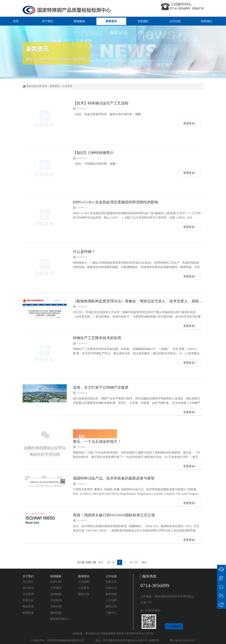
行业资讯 (67, 86)
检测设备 (28, 613)
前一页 (111, 562)
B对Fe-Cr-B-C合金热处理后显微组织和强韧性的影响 (116, 202)
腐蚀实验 (56, 613)
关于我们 (48, 21)
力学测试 (56, 588)
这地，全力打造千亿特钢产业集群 (101, 387)
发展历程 (28, 600)
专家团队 (143, 21)
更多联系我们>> (60, 619)
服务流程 (111, 594)
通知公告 (111, 606)
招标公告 (111, 582)
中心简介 (28, 582)
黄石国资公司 (93, 634)
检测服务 (79, 21)
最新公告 (84, 594)
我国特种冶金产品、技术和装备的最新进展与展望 (114, 478)
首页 (16, 21)
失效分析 (56, 606)
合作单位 (28, 588)
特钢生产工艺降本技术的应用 (97, 338)
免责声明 (154, 640)
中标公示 (111, 588)
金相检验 (56, 594)
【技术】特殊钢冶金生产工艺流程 (101, 103)
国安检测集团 (108, 634)
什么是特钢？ (84, 252)
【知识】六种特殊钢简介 (93, 153)
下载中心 (111, 613)
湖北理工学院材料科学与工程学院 (135, 634)
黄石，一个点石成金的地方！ (97, 441)
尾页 (144, 562)
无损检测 (56, 600)
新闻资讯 (111, 21)
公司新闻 (84, 582)
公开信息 (175, 21)
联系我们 (207, 21)
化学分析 (56, 582)
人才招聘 (111, 600)
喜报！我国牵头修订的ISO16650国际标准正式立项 (114, 515)
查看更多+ (190, 123)
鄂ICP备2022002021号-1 (182, 640)
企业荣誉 (28, 594)
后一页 (134, 562)
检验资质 (28, 606)
